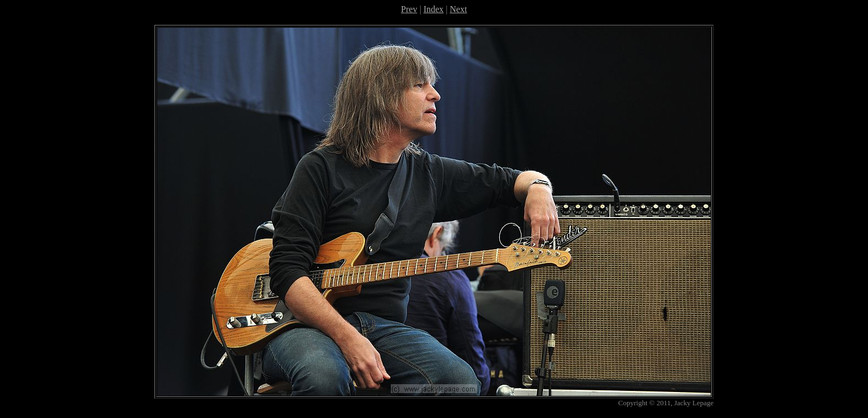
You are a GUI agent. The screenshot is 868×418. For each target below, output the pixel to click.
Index (433, 9)
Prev (409, 9)
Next (459, 9)
